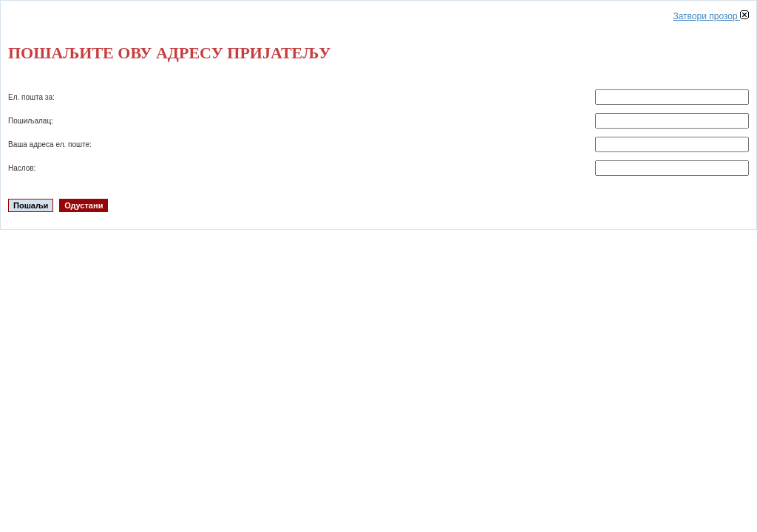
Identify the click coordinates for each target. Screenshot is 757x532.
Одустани (84, 205)
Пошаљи (31, 205)
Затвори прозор (711, 16)
